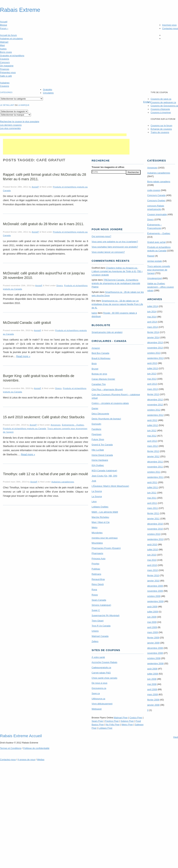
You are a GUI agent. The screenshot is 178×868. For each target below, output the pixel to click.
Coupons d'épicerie (160, 109)
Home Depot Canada (102, 455)
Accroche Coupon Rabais (104, 662)
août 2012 (152, 420)
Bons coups (6, 52)
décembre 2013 (155, 342)
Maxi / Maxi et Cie (101, 522)
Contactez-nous (170, 28)
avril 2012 (152, 441)
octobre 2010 (154, 534)
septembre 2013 (155, 358)
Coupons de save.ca (161, 99)
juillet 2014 (153, 306)
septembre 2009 (155, 601)
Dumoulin (96, 424)
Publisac (96, 569)
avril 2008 (152, 689)
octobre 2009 (154, 596)
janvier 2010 (153, 581)
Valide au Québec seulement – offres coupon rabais (161, 287)
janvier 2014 (153, 337)
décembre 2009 (155, 586)
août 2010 (152, 544)
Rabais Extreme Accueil (21, 736)
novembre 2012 (155, 405)
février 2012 (153, 451)
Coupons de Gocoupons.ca (164, 106)
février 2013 (153, 394)
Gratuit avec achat (156, 242)
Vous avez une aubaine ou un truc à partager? (115, 242)
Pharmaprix (97, 553)
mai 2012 (152, 436)
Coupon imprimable (157, 214)
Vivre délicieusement (102, 704)
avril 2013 (152, 384)
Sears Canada (99, 600)
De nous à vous (99, 683)
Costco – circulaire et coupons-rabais (110, 403)
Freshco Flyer (112, 721)
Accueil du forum (8, 35)
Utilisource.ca (98, 699)
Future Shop (98, 439)
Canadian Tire (99, 384)
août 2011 (152, 482)
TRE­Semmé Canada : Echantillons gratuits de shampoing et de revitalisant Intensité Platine (116, 283)
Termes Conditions (11, 748)
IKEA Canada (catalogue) (104, 471)
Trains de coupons (160, 132)
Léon (94, 502)
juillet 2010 (153, 550)
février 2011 (153, 513)
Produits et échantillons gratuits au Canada (25, 428)
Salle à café (6, 76)
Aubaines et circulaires (11, 39)
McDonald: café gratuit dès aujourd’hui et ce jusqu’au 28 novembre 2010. (44, 275)
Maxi (2, 45)
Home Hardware (100, 460)
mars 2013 (153, 389)
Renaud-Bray (98, 579)
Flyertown (96, 434)
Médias (41, 760)
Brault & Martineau (101, 358)
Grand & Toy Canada (102, 445)
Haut (176, 737)
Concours (5, 62)
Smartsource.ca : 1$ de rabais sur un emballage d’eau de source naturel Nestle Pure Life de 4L (117, 304)
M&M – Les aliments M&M (105, 512)
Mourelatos (97, 543)
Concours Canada (156, 195)
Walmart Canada (100, 636)
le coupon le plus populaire (20, 122)
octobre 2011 (154, 472)
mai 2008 (152, 684)
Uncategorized (155, 278)
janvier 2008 (153, 705)
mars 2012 (153, 446)
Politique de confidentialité (36, 748)
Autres (3, 49)
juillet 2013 (153, 368)
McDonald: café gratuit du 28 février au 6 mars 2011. (44, 224)
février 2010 (153, 575)
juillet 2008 (153, 674)
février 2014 (153, 332)
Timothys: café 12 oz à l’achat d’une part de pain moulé (46, 474)
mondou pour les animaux (105, 538)
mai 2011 (152, 498)
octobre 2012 (154, 410)
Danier (95, 408)
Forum (4, 28)
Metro (94, 527)
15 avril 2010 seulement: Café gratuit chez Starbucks (44, 417)
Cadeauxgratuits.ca (101, 667)
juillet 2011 (153, 487)
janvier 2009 (153, 643)
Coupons (5, 59)
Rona (94, 590)
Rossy (95, 595)
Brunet (95, 369)
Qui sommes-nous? (101, 236)
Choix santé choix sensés (104, 678)
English (147, 102)
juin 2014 (152, 312)
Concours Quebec (156, 201)
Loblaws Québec (100, 507)
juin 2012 (152, 431)
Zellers (95, 641)
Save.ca (96, 693)
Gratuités (48, 90)
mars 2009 (153, 632)
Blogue (3, 25)
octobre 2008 (154, 658)
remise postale (155, 261)
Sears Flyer (97, 721)
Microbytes (97, 533)
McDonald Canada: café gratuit (27, 323)
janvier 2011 (153, 519)
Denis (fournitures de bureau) (106, 419)
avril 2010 (152, 565)
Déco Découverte (100, 414)
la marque (24, 105)
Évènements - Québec (73, 425)
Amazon (96, 348)
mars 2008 (153, 694)
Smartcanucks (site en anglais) (107, 332)
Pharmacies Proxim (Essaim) (106, 548)
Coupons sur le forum (161, 126)
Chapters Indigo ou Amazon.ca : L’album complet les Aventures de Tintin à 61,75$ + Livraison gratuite (117, 271)
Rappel (151, 256)
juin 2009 (152, 617)
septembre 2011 (155, 477)
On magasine (7, 66)
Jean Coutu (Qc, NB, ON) (104, 476)
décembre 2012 (155, 400)
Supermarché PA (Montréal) (106, 615)
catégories (6, 92)
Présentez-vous (8, 72)
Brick (94, 364)
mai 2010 (152, 560)
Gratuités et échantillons (12, 56)
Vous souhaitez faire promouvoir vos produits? (115, 247)
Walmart (4, 42)
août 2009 (152, 607)
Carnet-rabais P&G (101, 673)
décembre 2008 (155, 648)
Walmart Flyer (121, 718)
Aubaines (5, 83)
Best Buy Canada (100, 353)
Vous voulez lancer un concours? (108, 252)
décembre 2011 (155, 462)
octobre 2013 (154, 353)
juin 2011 (152, 493)
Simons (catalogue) (101, 605)
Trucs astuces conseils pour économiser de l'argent (159, 270)
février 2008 (153, 700)
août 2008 (152, 669)
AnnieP (35, 187)
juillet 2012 (153, 425)
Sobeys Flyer (127, 721)
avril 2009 (152, 627)
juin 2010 (152, 555)
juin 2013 (152, 374)
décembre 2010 (155, 524)
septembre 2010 (155, 539)
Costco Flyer (136, 718)
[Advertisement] (63, 135)
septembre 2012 (155, 415)
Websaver (97, 709)
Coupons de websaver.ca (163, 102)
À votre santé (98, 657)
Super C (96, 610)
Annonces (56, 425)
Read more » (23, 356)
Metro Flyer (127, 725)
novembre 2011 (155, 467)
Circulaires (48, 93)
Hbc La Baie (98, 450)
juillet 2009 (153, 612)
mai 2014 (152, 317)
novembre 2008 (155, 653)
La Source (97, 491)
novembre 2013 (155, 348)
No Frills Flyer (113, 725)
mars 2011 (153, 508)
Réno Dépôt (98, 584)
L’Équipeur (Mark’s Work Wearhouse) (110, 486)
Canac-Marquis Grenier (103, 379)
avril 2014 (152, 322)
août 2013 (152, 363)
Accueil (4, 22)
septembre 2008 (155, 663)
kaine (94, 313)
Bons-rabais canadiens (159, 182)
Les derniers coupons (11, 125)
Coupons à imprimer (161, 112)
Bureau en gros (99, 374)
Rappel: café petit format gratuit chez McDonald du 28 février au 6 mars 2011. (44, 177)
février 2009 (153, 638)
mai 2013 (152, 379)
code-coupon (154, 190)
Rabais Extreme (20, 10)
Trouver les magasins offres (108, 167)
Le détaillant (7, 105)
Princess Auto (99, 559)
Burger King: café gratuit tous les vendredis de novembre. (39, 378)
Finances (5, 69)
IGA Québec (98, 465)
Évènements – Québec (159, 233)
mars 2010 (153, 570)
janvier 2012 (153, 456)
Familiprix (96, 429)
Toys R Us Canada (101, 626)
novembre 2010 (155, 529)
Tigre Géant (98, 621)
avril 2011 (152, 503)
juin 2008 (152, 679)
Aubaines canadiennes (63, 482)
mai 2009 (152, 622)
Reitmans (96, 574)
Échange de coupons (161, 129)
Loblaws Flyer (106, 728)
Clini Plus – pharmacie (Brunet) (107, 389)
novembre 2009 (155, 591)
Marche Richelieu (100, 517)
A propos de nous (26, 760)
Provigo (95, 564)
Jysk (94, 481)
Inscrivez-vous (169, 25)
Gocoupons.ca (99, 688)
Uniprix (95, 631)
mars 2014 (153, 327)
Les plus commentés (10, 128)
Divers (60, 285)
